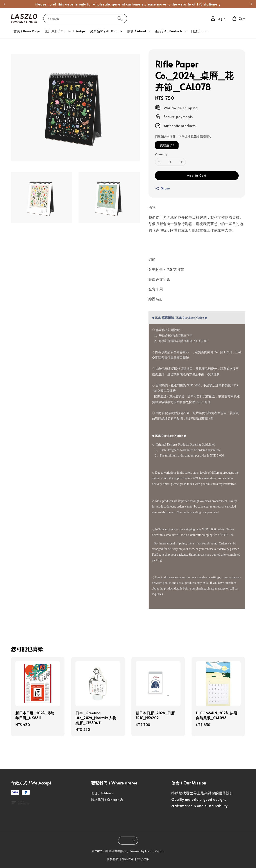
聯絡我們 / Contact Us (107, 800)
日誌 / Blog (199, 31)
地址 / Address (102, 793)
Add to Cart (197, 175)
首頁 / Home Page (27, 31)
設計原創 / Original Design (65, 31)
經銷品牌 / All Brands (106, 31)
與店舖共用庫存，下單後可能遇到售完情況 (183, 136)
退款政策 (143, 859)
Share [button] (162, 188)
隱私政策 (128, 859)
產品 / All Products (169, 31)
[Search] (120, 18)
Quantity (161, 154)
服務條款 (113, 859)
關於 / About (137, 31)
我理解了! (167, 145)
